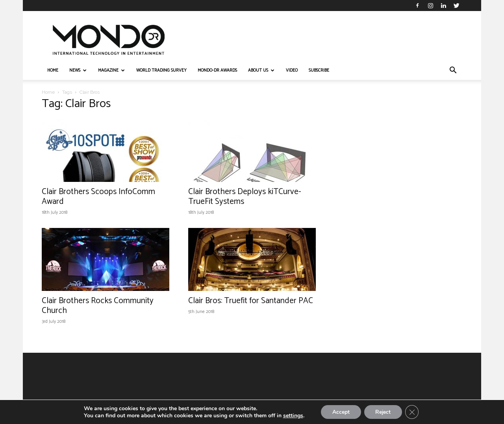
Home (48, 92)
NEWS (78, 70)
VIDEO (292, 70)
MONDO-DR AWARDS (217, 70)
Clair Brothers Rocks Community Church (98, 306)
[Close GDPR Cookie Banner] (413, 412)
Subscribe (319, 70)
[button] (453, 71)
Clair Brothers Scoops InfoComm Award (98, 197)
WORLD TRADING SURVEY (161, 70)
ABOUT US (261, 70)
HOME (53, 70)
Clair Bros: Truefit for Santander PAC (251, 301)
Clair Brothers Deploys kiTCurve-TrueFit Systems (245, 197)
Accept (340, 412)
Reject (383, 412)
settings (292, 415)
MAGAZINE (111, 70)
